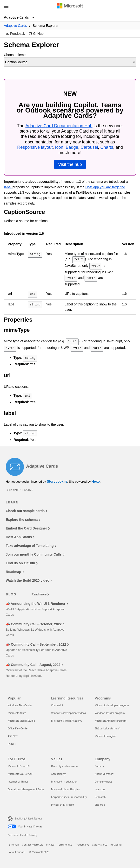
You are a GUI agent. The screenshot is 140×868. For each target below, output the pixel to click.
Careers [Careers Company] (99, 766)
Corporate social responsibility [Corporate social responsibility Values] (69, 797)
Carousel (89, 147)
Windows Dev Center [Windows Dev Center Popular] (20, 705)
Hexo (96, 481)
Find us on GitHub (22, 563)
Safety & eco (100, 844)
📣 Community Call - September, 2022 (37, 644)
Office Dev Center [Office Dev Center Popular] (18, 728)
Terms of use (65, 844)
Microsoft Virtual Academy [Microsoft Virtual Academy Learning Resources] (67, 721)
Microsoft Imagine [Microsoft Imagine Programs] (105, 736)
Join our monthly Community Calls (35, 554)
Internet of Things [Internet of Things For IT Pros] (18, 781)
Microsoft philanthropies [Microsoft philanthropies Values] (65, 789)
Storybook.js (57, 481)
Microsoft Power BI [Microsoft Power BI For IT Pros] (19, 766)
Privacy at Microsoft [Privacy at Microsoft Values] (63, 805)
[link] (15, 34)
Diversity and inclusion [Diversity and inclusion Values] (64, 766)
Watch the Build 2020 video (29, 580)
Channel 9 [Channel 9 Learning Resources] (57, 705)
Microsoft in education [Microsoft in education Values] (64, 781)
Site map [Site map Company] (100, 805)
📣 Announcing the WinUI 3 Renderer (37, 604)
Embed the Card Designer (28, 528)
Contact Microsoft (32, 844)
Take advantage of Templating (31, 546)
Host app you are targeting (105, 187)
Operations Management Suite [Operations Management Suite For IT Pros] (26, 789)
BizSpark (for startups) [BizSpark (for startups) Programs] (107, 728)
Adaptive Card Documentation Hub (59, 126)
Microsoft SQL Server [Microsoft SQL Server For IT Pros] (20, 774)
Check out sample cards (27, 511)
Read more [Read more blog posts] (40, 594)
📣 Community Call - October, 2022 (35, 624)
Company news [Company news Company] (103, 781)
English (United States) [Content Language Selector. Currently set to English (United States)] (28, 818)
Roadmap (15, 572)
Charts (107, 147)
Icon (59, 147)
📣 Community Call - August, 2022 (34, 665)
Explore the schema (23, 520)
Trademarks (82, 844)
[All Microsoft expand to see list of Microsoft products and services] (6, 7)
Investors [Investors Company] (100, 789)
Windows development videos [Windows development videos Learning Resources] (68, 713)
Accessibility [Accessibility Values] (58, 774)
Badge (72, 147)
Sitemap (14, 844)
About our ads (17, 852)
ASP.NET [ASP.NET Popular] (13, 736)
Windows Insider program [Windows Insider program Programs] (110, 713)
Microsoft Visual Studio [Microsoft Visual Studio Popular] (21, 721)
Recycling (116, 844)
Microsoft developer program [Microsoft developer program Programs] (112, 705)
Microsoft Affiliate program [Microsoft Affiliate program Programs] (110, 721)
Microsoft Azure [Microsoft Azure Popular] (17, 713)
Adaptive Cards (17, 17)
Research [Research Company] (100, 797)
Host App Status (20, 537)
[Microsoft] (70, 6)
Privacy (50, 844)
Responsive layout (35, 147)
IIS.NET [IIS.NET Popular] (12, 744)
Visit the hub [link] (70, 164)
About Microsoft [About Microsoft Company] (104, 774)
